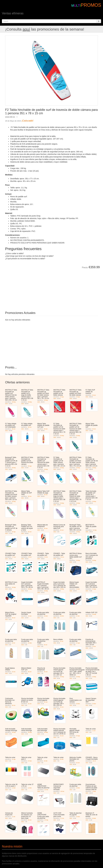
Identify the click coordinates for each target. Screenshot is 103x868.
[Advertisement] (34, 288)
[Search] (99, 21)
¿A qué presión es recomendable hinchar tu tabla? (25, 259)
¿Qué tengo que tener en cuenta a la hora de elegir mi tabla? (29, 256)
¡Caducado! (27, 121)
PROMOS (91, 5)
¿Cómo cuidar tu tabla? (14, 253)
